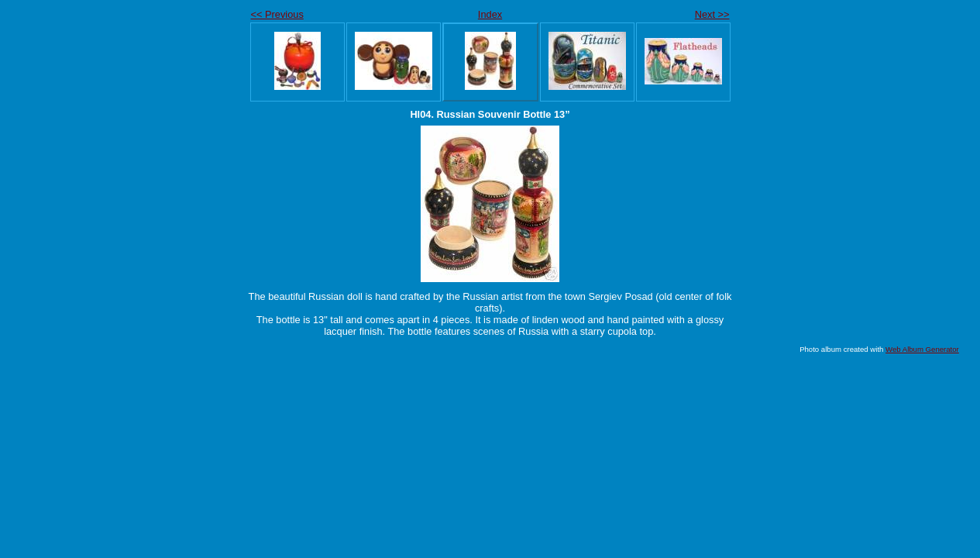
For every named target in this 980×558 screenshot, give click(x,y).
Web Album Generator (922, 349)
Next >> (712, 14)
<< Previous (277, 14)
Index (490, 14)
